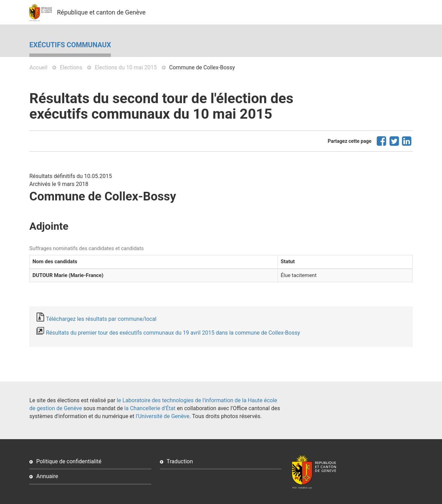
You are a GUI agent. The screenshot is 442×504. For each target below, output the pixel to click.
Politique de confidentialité (69, 461)
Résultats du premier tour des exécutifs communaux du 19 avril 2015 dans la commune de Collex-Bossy (173, 333)
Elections (71, 67)
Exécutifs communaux (70, 45)
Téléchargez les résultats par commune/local (101, 319)
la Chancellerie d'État (150, 408)
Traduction (180, 461)
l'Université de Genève (162, 416)
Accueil (38, 67)
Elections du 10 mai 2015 (126, 67)
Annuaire (47, 476)
